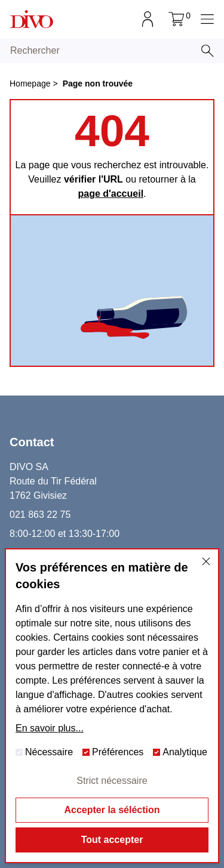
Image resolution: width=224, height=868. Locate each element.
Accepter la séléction (112, 810)
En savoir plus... (50, 728)
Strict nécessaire (112, 781)
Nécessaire (44, 752)
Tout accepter (112, 840)
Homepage (30, 84)
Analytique (180, 752)
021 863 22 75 (40, 515)
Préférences (113, 752)
